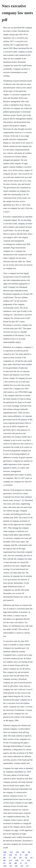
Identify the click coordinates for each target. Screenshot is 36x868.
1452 (10, 855)
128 (26, 858)
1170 (10, 860)
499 (4, 860)
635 (22, 866)
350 (10, 863)
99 (16, 855)
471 (4, 863)
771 (23, 860)
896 (23, 852)
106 (29, 852)
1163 (17, 852)
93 (21, 855)
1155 (11, 852)
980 (16, 863)
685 (16, 866)
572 (26, 863)
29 (21, 863)
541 (31, 858)
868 (4, 858)
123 (4, 855)
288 (20, 858)
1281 (26, 855)
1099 (5, 852)
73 (10, 858)
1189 (17, 860)
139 (11, 866)
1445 (5, 866)
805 (15, 858)
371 (27, 866)
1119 (28, 860)
